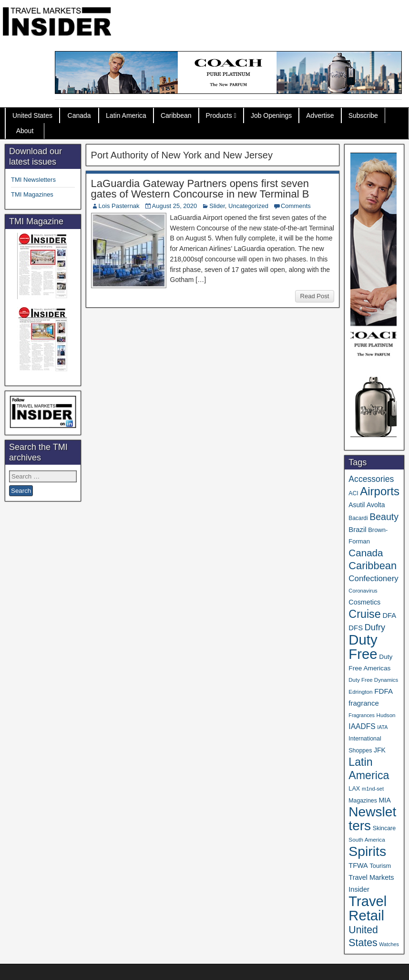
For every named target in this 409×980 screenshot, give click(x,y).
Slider (217, 206)
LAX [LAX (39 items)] (354, 788)
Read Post (315, 296)
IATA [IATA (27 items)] (382, 727)
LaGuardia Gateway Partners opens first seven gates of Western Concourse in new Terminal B (200, 189)
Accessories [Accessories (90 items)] (371, 479)
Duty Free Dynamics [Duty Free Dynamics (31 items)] (373, 680)
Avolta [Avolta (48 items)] (376, 505)
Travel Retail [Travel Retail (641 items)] (368, 908)
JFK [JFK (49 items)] (380, 750)
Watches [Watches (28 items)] (389, 944)
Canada (79, 115)
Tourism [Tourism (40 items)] (380, 866)
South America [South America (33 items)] (367, 839)
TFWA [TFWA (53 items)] (358, 865)
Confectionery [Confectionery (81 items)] (373, 579)
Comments (296, 206)
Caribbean (176, 115)
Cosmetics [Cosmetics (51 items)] (364, 602)
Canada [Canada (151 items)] (366, 553)
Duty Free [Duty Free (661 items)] (363, 647)
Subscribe (363, 115)
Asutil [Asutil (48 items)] (357, 505)
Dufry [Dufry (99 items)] (375, 627)
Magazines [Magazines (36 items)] (363, 801)
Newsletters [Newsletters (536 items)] (372, 819)
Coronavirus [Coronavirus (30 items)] (363, 591)
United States (32, 115)
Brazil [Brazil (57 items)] (357, 530)
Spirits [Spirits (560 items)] (367, 851)
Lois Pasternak (119, 206)
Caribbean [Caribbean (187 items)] (373, 566)
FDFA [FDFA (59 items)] (383, 691)
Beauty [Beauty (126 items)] (384, 517)
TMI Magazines (32, 194)
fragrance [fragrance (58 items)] (363, 703)
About (25, 131)
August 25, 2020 (175, 206)
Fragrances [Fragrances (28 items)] (362, 715)
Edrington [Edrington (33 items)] (360, 692)
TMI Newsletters (33, 180)
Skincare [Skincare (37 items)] (384, 828)
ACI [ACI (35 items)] (353, 493)
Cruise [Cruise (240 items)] (364, 614)
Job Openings (271, 115)
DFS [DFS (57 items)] (356, 628)
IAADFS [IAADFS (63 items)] (362, 726)
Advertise (320, 115)
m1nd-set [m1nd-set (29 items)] (373, 789)
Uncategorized (248, 206)
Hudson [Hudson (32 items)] (386, 715)
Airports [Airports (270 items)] (380, 491)
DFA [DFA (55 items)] (389, 615)
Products (219, 115)
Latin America (126, 115)
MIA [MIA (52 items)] (384, 800)
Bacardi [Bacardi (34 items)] (358, 518)
